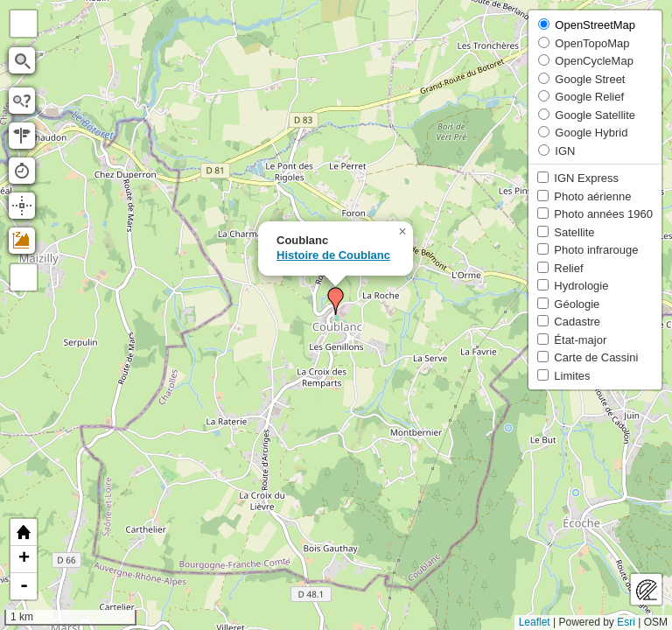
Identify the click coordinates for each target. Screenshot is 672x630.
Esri (626, 622)
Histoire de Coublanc (333, 255)
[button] (336, 301)
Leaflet (535, 622)
